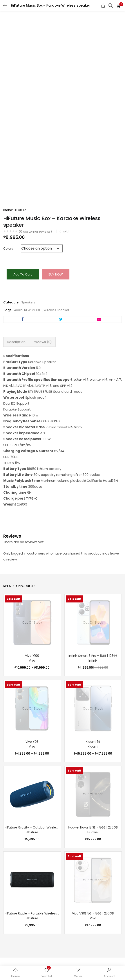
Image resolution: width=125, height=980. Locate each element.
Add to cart (23, 274)
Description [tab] (16, 342)
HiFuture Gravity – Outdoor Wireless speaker (32, 827)
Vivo (32, 661)
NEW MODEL (33, 310)
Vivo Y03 (32, 742)
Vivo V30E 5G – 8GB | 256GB (93, 913)
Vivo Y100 (32, 656)
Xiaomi (93, 746)
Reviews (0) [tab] (42, 342)
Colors (8, 248)
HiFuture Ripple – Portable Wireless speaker (32, 913)
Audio (18, 310)
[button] (118, 5)
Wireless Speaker (56, 310)
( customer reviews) (35, 232)
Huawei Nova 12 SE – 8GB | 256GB (93, 827)
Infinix (93, 661)
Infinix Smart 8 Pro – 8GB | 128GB (93, 656)
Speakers (28, 302)
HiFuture (20, 210)
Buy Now (56, 274)
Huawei (93, 832)
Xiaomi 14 (93, 742)
